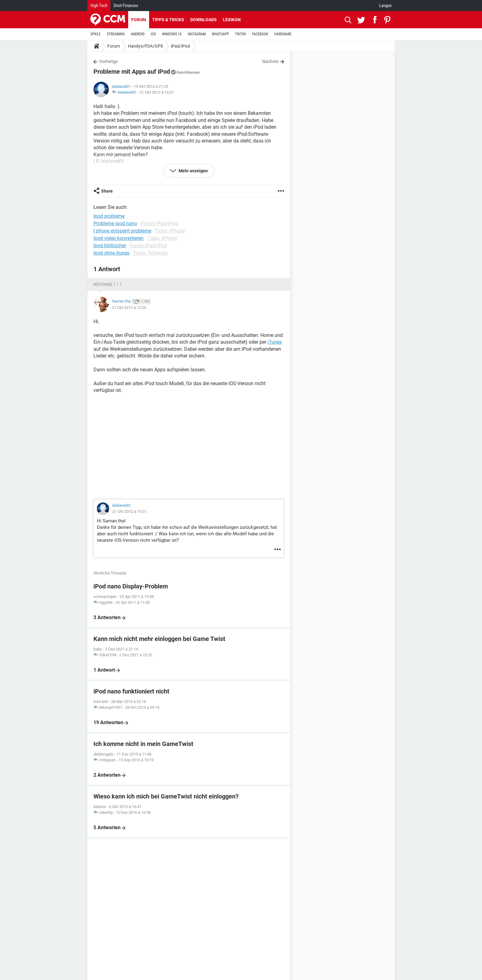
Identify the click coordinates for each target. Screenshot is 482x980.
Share (107, 191)
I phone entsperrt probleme (122, 231)
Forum (139, 20)
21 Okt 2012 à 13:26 (129, 308)
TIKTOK (241, 34)
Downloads (203, 20)
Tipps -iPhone (170, 231)
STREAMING (116, 34)
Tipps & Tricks (168, 20)
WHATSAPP (220, 34)
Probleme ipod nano (115, 223)
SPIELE (96, 34)
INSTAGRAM (197, 34)
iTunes (275, 342)
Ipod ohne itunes (111, 253)
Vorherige (109, 61)
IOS (153, 34)
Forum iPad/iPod (159, 223)
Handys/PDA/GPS (145, 46)
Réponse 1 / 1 (108, 284)
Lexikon (232, 20)
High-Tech (99, 6)
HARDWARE (283, 34)
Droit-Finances (126, 6)
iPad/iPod (180, 46)
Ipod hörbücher (110, 246)
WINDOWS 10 (172, 34)
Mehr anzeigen (193, 171)
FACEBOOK (260, 34)
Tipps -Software (150, 253)
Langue (385, 6)
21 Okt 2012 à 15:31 (157, 92)
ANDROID (138, 34)
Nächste (270, 61)
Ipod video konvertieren (119, 238)
